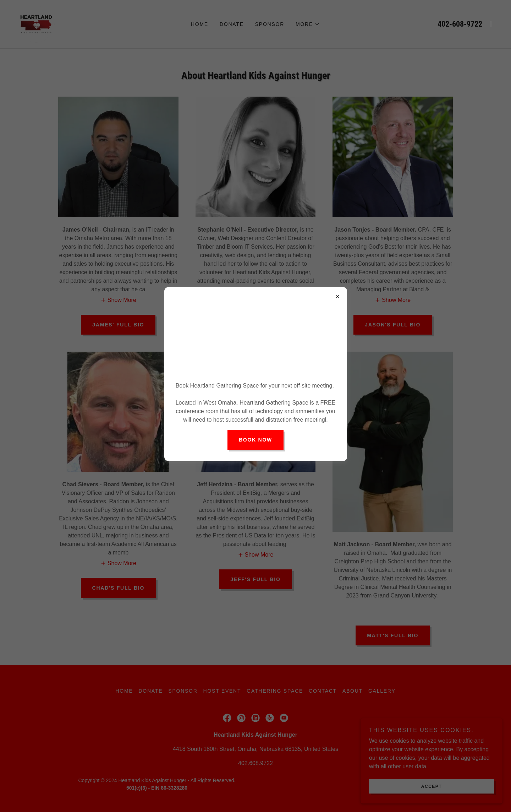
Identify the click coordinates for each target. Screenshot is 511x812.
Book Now (255, 440)
